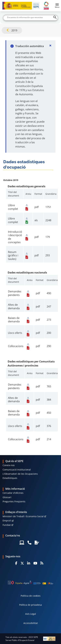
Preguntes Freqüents (14, 501)
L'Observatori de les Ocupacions (20, 474)
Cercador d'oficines (13, 493)
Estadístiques (10, 478)
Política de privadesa (30, 605)
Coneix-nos (9, 465)
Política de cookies (31, 596)
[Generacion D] (31, 583)
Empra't (7, 521)
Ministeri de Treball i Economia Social (23, 516)
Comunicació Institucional (17, 470)
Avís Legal (31, 614)
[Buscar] (31, 17)
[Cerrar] (50, 45)
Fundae (7, 525)
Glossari (7, 497)
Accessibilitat (31, 623)
